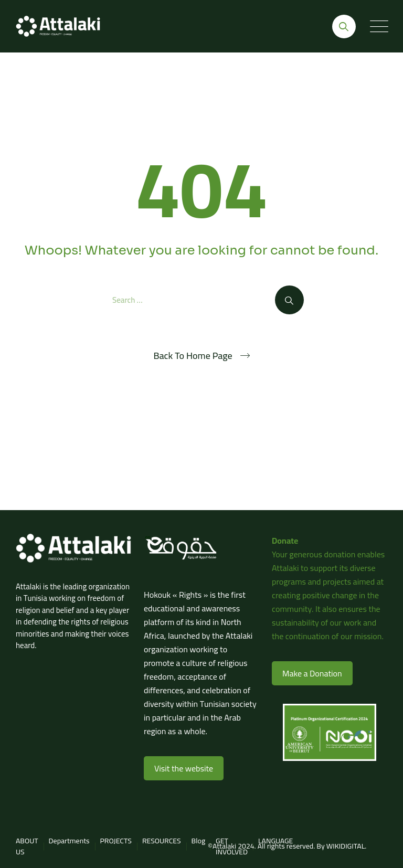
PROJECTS (116, 841)
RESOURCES (162, 841)
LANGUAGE (275, 841)
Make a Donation (312, 673)
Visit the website (184, 768)
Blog (199, 841)
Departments (69, 841)
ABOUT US (27, 846)
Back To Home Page (193, 356)
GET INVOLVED (232, 846)
